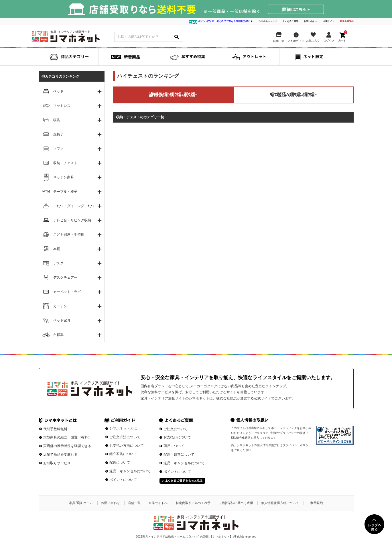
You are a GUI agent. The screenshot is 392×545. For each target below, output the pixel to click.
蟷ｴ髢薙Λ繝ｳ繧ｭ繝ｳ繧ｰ (293, 95)
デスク (58, 263)
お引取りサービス (57, 463)
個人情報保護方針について (280, 503)
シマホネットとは (268, 21)
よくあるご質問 (290, 21)
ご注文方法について (125, 437)
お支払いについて (177, 437)
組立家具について (123, 454)
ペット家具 (62, 320)
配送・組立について (179, 455)
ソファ (58, 149)
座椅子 (58, 134)
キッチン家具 (64, 177)
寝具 (57, 120)
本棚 (57, 249)
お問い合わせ (311, 21)
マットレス (62, 106)
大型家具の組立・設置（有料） (67, 437)
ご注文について (176, 429)
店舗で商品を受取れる (60, 455)
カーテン (60, 306)
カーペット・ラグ (67, 292)
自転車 (58, 335)
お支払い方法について (127, 446)
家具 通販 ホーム (81, 503)
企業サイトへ (158, 503)
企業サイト (329, 21)
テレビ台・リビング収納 (72, 220)
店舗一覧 (134, 503)
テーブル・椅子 (65, 192)
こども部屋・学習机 (69, 235)
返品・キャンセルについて (130, 471)
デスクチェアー (65, 278)
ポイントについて (123, 480)
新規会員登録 (347, 21)
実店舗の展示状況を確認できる (67, 446)
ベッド (58, 91)
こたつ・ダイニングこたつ (74, 206)
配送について (120, 463)
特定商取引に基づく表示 (193, 503)
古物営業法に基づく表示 (236, 503)
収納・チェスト (65, 163)
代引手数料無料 (55, 429)
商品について (174, 446)
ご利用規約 (315, 503)
